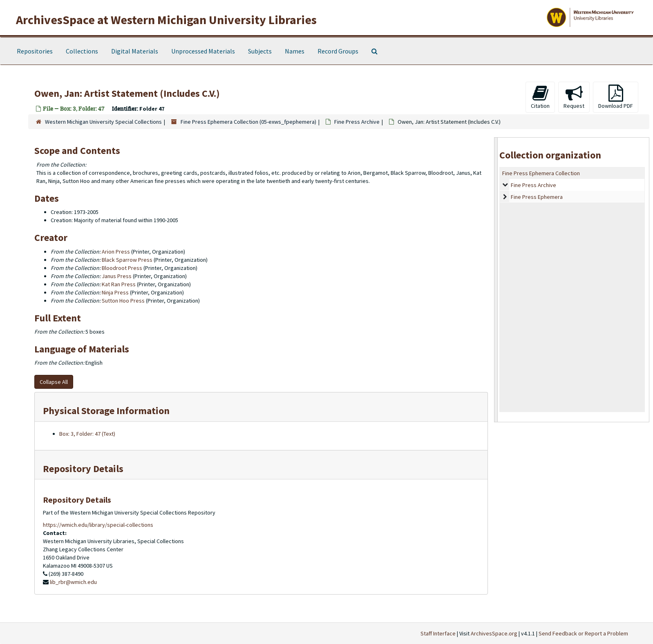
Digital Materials (135, 51)
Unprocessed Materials (203, 51)
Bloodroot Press (122, 268)
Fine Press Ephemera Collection (541, 173)
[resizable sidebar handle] (496, 280)
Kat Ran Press (119, 284)
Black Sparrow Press (127, 260)
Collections (82, 51)
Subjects (260, 51)
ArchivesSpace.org (494, 633)
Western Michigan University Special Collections (103, 122)
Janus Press (117, 276)
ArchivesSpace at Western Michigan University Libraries (166, 20)
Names (295, 51)
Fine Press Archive (357, 122)
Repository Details (83, 469)
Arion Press (116, 252)
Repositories (35, 51)
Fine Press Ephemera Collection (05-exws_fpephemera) (248, 122)
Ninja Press (115, 292)
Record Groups (338, 51)
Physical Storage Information (106, 411)
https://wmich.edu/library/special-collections (98, 525)
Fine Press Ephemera (537, 197)
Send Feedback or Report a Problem (583, 633)
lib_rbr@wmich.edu (73, 582)
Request (574, 97)
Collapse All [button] (54, 382)
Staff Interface (438, 633)
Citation (540, 97)
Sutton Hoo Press (123, 301)
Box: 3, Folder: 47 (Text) (87, 434)
